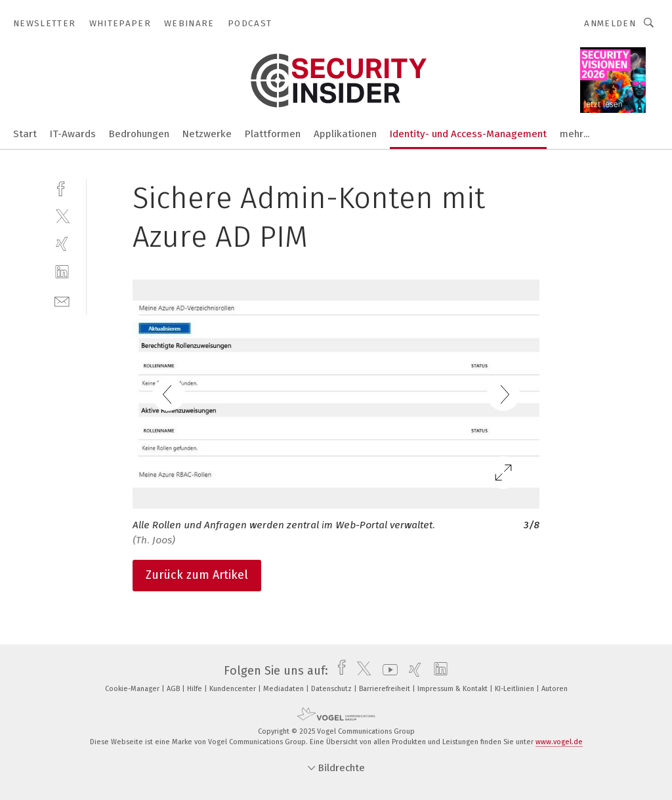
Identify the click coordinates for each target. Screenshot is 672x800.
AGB (174, 689)
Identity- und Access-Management (468, 134)
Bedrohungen (139, 134)
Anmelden (610, 23)
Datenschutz (332, 689)
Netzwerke (207, 134)
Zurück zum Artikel (197, 575)
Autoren (555, 689)
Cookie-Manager (133, 689)
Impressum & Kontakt (453, 689)
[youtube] (387, 671)
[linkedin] (62, 272)
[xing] (62, 244)
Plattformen (273, 134)
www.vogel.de (559, 742)
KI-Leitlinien (515, 689)
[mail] (62, 300)
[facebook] (62, 187)
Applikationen (345, 134)
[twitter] (62, 216)
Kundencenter (234, 689)
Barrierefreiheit (386, 689)
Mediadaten (284, 689)
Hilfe (196, 689)
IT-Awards (73, 134)
